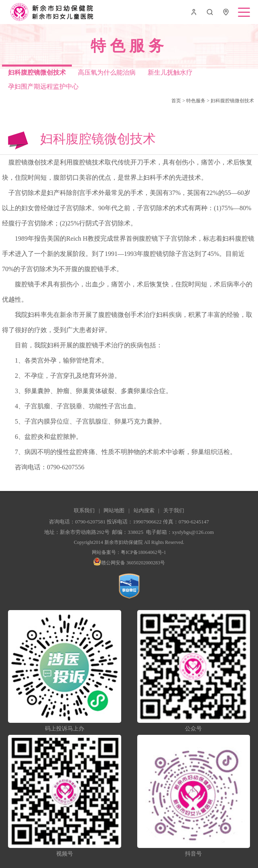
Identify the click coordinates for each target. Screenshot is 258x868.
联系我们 (84, 510)
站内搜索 (144, 510)
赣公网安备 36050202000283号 (129, 563)
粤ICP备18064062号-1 (143, 552)
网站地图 (114, 510)
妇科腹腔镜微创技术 (232, 101)
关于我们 (174, 510)
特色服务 (196, 101)
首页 (176, 101)
